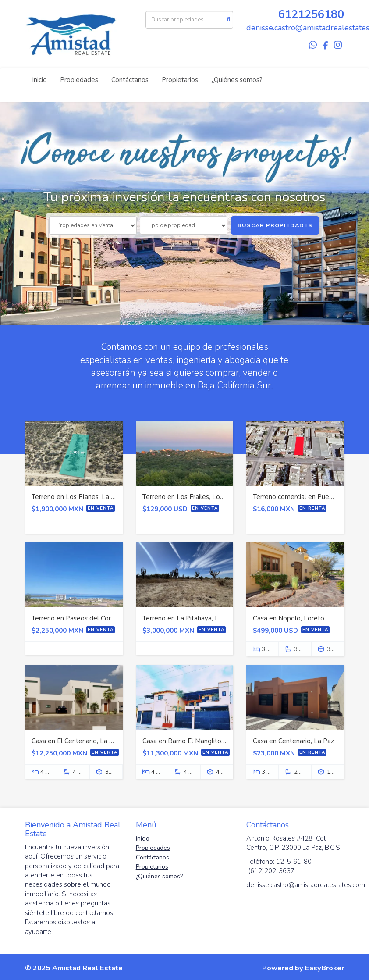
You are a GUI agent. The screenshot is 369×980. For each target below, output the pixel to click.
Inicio (39, 80)
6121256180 (311, 14)
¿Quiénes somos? (237, 80)
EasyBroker (325, 968)
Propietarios (180, 80)
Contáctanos (130, 80)
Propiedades (79, 80)
